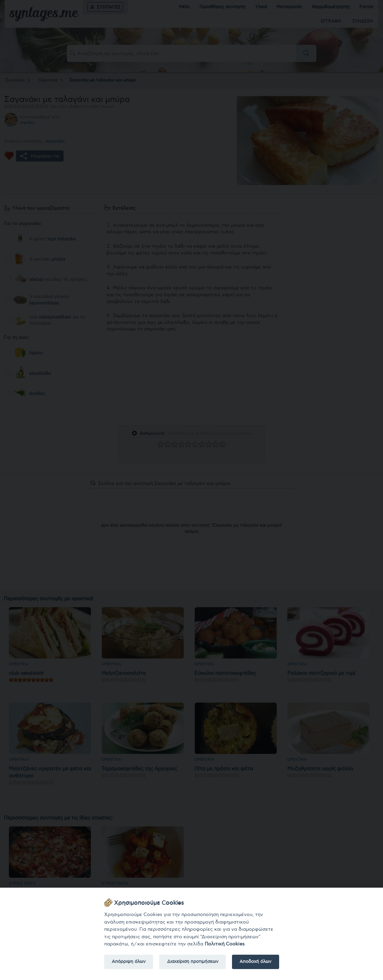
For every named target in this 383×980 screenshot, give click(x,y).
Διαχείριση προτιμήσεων (193, 962)
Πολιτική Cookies (225, 944)
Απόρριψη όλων (129, 962)
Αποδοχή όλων (255, 962)
